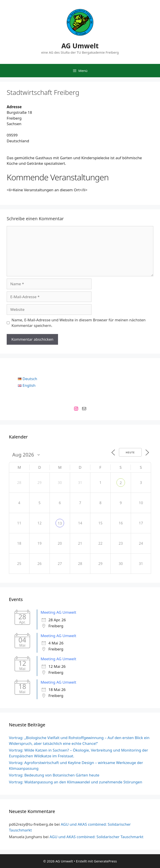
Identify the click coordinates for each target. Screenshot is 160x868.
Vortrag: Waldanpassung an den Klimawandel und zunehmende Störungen (76, 782)
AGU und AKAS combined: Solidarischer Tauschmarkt (97, 837)
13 (60, 523)
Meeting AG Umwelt (58, 612)
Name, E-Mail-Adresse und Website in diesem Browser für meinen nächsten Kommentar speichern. (79, 323)
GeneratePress (105, 861)
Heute (130, 452)
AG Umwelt (80, 46)
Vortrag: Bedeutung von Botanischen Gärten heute (54, 775)
